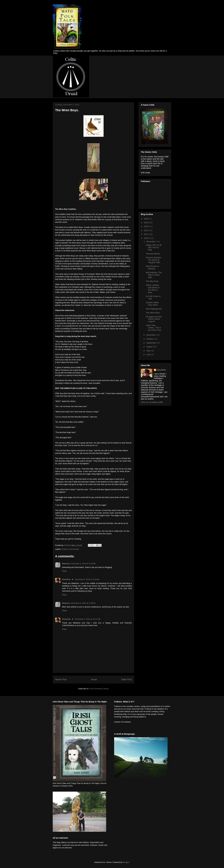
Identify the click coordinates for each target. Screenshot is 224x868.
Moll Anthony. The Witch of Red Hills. (154, 275)
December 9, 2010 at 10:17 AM (87, 619)
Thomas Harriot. (153, 254)
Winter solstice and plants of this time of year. (153, 289)
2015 (146, 219)
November (151, 335)
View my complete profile (152, 402)
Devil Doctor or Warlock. (152, 267)
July (148, 351)
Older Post (126, 679)
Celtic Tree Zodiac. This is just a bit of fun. (154, 328)
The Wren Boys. (153, 313)
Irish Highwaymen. (154, 309)
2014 (146, 223)
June (149, 354)
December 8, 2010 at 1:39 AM (83, 603)
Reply (64, 571)
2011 (146, 234)
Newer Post (61, 679)
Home (94, 679)
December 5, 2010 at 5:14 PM (83, 564)
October (150, 339)
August (150, 347)
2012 (146, 230)
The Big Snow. (152, 281)
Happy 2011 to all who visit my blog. (154, 247)
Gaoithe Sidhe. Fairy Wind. (152, 304)
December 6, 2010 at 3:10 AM (87, 579)
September (151, 343)
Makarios (66, 564)
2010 (146, 238)
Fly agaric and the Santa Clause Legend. (154, 319)
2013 (146, 226)
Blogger (126, 862)
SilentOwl (66, 579)
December (151, 242)
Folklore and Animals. (71, 549)
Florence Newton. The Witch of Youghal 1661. (154, 260)
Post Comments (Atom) (99, 689)
